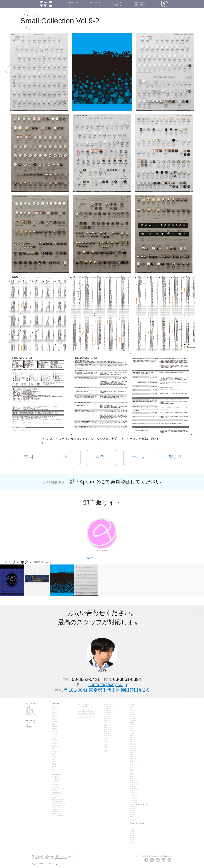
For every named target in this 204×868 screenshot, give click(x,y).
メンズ (67, 856)
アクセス (158, 856)
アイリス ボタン (30, 15)
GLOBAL (170, 856)
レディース (73, 856)
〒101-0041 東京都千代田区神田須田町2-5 (107, 690)
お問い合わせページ (60, 858)
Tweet (89, 558)
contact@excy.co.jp (108, 684)
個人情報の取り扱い (148, 856)
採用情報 (164, 856)
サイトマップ (138, 856)
